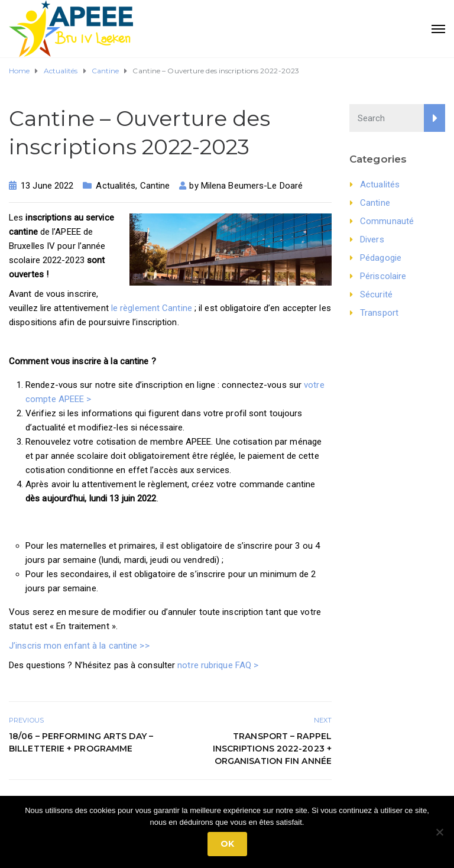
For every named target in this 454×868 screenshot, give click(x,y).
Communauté (387, 221)
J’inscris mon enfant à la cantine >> (79, 646)
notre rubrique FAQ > (218, 665)
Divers (372, 239)
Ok (227, 844)
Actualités (116, 186)
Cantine (155, 186)
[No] (439, 832)
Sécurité (376, 294)
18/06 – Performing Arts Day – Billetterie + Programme (81, 742)
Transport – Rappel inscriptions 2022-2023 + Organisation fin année (272, 749)
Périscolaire (383, 276)
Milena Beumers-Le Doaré (252, 186)
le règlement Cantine (152, 308)
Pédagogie (381, 258)
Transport (379, 313)
